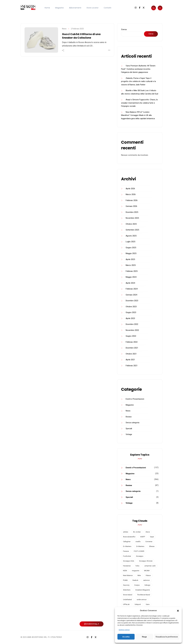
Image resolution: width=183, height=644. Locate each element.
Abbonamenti (75, 8)
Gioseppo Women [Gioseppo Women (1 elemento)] (146, 561)
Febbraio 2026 (132, 200)
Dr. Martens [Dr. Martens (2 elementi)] (127, 546)
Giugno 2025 (131, 248)
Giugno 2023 (131, 312)
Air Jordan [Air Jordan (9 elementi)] (137, 532)
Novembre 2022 (132, 330)
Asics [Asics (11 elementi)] (148, 532)
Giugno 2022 (131, 336)
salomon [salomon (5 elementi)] (146, 580)
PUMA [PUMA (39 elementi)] (125, 580)
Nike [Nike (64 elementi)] (139, 575)
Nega (144, 637)
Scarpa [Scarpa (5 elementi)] (137, 585)
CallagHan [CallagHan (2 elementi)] (127, 542)
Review (129, 417)
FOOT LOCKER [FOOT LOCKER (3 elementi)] (139, 551)
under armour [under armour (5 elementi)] (142, 600)
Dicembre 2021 (132, 348)
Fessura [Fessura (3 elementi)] (126, 551)
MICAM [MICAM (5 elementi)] (147, 571)
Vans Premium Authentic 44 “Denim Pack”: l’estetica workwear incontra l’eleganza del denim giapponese (138, 69)
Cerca (124, 29)
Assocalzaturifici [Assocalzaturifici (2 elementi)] (129, 537)
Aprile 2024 (130, 283)
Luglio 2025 (130, 242)
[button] (178, 611)
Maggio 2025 (131, 253)
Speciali (129, 429)
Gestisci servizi (124, 630)
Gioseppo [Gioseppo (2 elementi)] (140, 556)
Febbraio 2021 (132, 366)
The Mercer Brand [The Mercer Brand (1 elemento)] (144, 595)
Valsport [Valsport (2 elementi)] (138, 604)
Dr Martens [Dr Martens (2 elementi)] (140, 546)
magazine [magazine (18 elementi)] (136, 571)
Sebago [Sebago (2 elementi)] (147, 585)
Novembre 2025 (132, 218)
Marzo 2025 (131, 265)
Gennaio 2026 (131, 206)
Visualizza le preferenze (167, 637)
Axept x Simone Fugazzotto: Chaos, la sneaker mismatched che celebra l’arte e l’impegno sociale (139, 103)
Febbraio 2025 (132, 271)
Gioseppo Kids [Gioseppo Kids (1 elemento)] (129, 561)
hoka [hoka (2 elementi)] (137, 566)
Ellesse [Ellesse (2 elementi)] (152, 546)
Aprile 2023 (130, 318)
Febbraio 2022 (132, 342)
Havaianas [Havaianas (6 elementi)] (127, 566)
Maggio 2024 (131, 277)
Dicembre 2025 (132, 212)
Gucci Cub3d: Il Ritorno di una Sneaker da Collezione (81, 36)
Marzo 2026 (131, 194)
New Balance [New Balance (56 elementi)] (128, 575)
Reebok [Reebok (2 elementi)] (135, 580)
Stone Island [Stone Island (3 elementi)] (128, 595)
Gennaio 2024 (131, 295)
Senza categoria (132, 423)
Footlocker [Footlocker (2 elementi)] (127, 556)
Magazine (59, 8)
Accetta (126, 637)
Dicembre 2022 (132, 324)
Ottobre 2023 (131, 307)
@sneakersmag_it (91, 624)
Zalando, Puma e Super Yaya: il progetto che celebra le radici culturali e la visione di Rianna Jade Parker (138, 81)
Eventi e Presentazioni (135, 399)
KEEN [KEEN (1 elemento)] (125, 571)
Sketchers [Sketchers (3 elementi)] (127, 590)
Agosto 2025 (131, 236)
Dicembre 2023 (132, 301)
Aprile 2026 (130, 189)
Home (47, 8)
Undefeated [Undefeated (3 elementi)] (127, 600)
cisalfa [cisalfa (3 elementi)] (138, 542)
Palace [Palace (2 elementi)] (148, 575)
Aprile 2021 (130, 360)
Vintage (129, 434)
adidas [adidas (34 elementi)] (126, 532)
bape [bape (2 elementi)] (152, 537)
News (64, 29)
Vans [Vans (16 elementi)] (148, 604)
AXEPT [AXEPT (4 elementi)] (143, 537)
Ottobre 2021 (131, 354)
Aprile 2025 (130, 259)
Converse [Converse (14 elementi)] (149, 542)
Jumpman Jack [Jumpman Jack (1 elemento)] (150, 566)
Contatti (107, 8)
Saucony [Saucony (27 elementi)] (126, 585)
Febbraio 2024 (132, 289)
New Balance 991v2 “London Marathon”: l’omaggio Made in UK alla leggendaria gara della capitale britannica (138, 115)
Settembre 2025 (132, 230)
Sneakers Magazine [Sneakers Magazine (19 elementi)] (143, 590)
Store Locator (93, 8)
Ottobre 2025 (131, 224)
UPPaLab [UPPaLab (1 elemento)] (126, 604)
